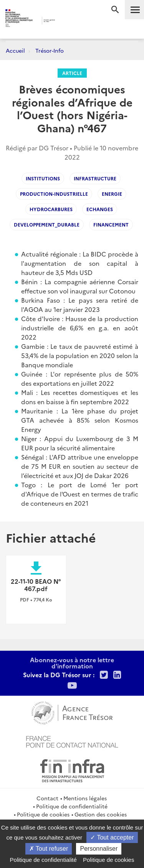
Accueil (15, 50)
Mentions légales (85, 798)
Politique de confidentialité (72, 806)
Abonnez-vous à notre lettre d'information (72, 663)
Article (72, 73)
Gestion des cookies (101, 814)
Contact (47, 798)
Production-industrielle (54, 194)
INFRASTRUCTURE (95, 178)
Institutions (43, 178)
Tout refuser (49, 849)
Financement (111, 224)
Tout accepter (112, 837)
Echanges (100, 209)
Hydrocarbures (51, 209)
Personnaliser (99, 849)
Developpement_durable (47, 224)
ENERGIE (112, 194)
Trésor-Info (50, 50)
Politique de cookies (43, 814)
